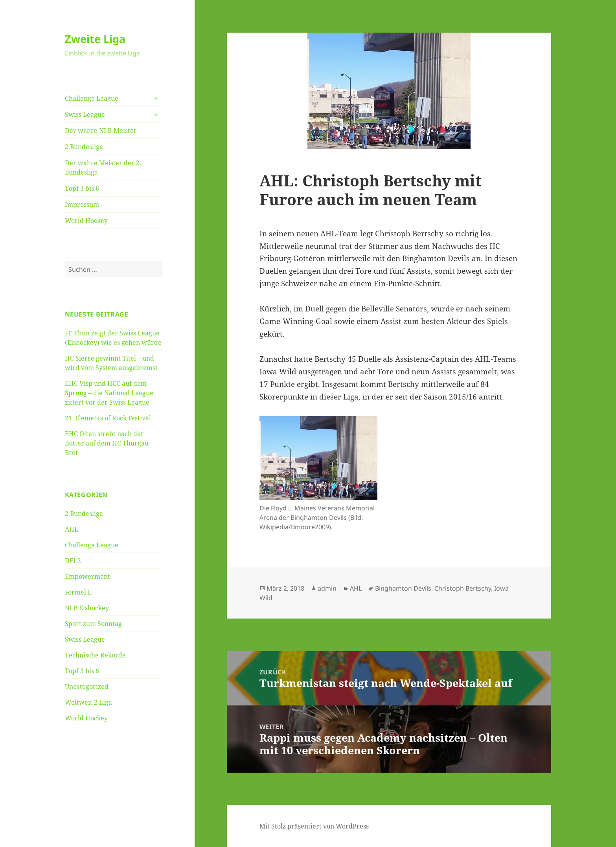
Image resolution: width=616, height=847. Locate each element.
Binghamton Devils (403, 588)
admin (327, 588)
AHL (72, 529)
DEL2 (73, 561)
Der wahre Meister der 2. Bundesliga (103, 168)
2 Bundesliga (84, 147)
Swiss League (85, 114)
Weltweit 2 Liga (88, 702)
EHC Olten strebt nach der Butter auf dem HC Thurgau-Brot (108, 443)
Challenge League (92, 98)
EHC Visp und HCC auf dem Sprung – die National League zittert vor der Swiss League (109, 393)
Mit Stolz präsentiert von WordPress (314, 826)
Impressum (82, 204)
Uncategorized (87, 687)
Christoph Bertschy (463, 588)
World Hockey (86, 221)
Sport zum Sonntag (93, 624)
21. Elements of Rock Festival (108, 418)
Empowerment (87, 576)
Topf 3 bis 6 (82, 188)
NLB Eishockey (87, 608)
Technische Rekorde (95, 655)
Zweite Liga (95, 39)
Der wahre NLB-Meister (101, 131)
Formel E (78, 592)
